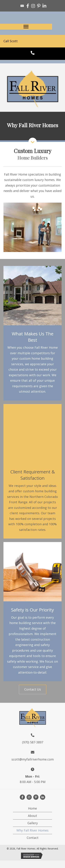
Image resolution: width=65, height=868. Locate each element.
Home (32, 808)
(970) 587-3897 (33, 742)
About (32, 816)
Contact (33, 838)
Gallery (33, 823)
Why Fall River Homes (32, 830)
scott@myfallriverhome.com (33, 759)
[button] (33, 689)
